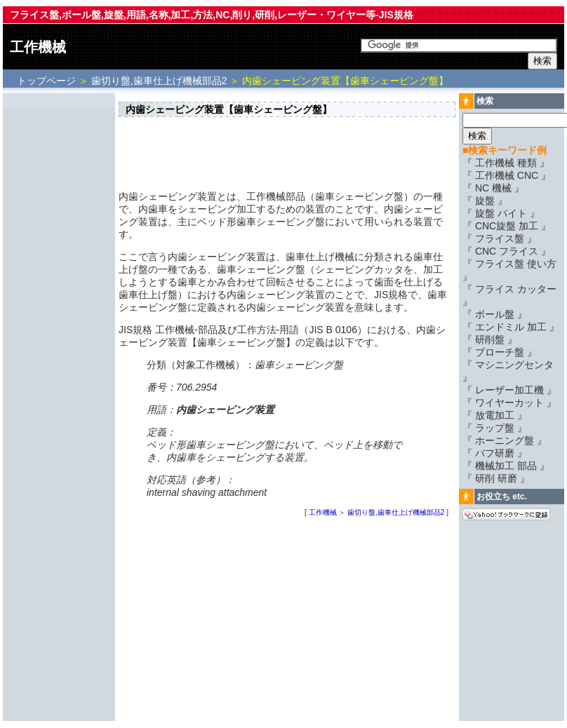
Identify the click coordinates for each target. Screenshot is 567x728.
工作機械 (38, 47)
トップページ (48, 81)
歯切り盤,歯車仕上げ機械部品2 (159, 81)
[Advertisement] (59, 306)
